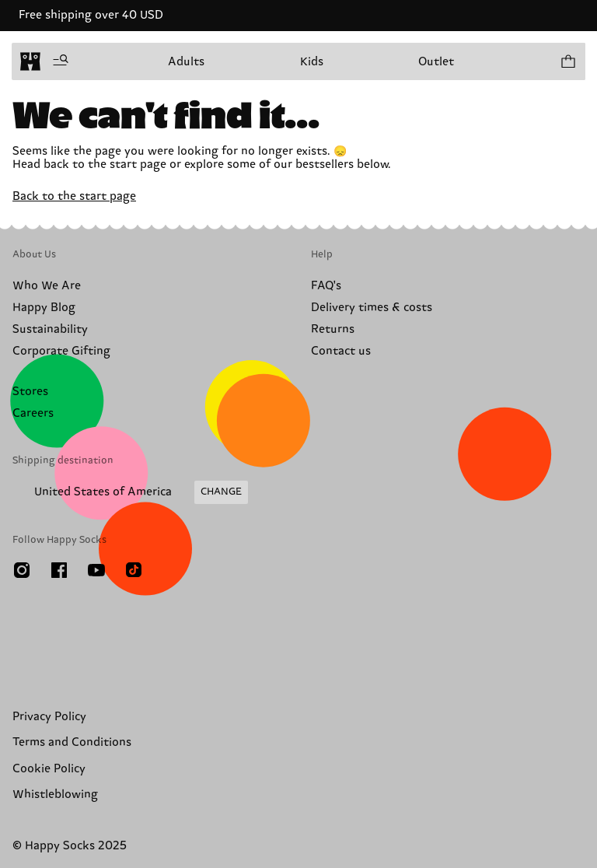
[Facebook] (59, 570)
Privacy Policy (49, 717)
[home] (30, 61)
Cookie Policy (49, 769)
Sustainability (50, 329)
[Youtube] (96, 570)
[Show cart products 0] (567, 61)
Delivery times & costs (372, 308)
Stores (30, 392)
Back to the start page (74, 196)
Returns (333, 329)
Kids (312, 62)
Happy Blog (44, 308)
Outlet (436, 62)
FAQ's (326, 286)
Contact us (341, 351)
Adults (186, 62)
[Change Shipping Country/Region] (130, 492)
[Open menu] (61, 61)
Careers (33, 413)
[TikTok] (134, 570)
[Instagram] (22, 570)
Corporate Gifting (61, 351)
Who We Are (47, 286)
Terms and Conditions (72, 742)
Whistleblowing (55, 794)
